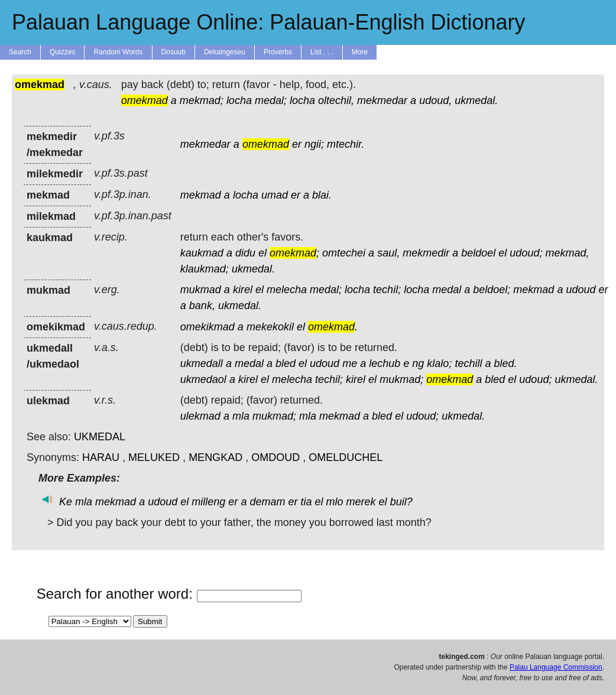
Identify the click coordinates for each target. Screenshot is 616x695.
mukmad (201, 290)
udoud (581, 290)
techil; (387, 290)
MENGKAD (215, 457)
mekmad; (202, 100)
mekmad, (567, 253)
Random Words (118, 52)
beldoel (478, 253)
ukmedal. (476, 100)
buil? (401, 502)
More (360, 52)
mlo (335, 502)
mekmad (201, 195)
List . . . (322, 52)
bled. (505, 363)
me (350, 363)
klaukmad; (205, 269)
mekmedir (426, 253)
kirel (243, 290)
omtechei (344, 253)
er (297, 144)
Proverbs (278, 52)
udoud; (526, 253)
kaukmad (202, 253)
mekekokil (270, 327)
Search (20, 52)
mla (241, 416)
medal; (271, 100)
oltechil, (336, 100)
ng (418, 363)
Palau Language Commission (556, 667)
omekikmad (208, 327)
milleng (208, 502)
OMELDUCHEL (346, 457)
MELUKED (154, 457)
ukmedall (202, 363)
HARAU (101, 457)
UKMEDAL (100, 437)
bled (286, 363)
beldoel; (492, 290)
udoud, (435, 100)
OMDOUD (275, 457)
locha (239, 100)
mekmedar (382, 100)
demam (267, 502)
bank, (202, 306)
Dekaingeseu (225, 52)
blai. (322, 195)
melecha (287, 290)
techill (468, 363)
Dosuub (174, 52)
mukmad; (401, 379)
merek (361, 502)
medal (447, 290)
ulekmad (200, 416)
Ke (66, 502)
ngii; (314, 144)
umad (275, 195)
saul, (388, 253)
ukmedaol (203, 379)
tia (306, 502)
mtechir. (346, 144)
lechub (385, 363)
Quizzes (62, 52)
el (262, 253)
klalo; (439, 363)
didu (245, 253)
